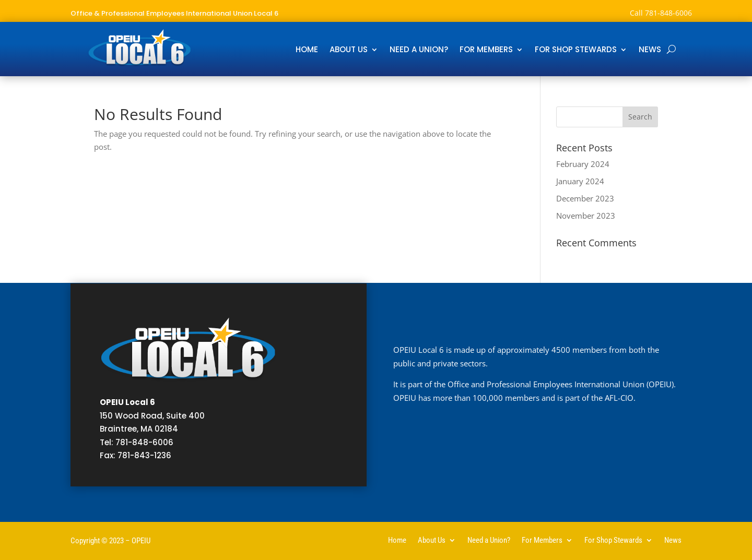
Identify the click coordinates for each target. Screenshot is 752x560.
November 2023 (586, 216)
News (650, 50)
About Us (349, 50)
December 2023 (585, 198)
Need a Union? (419, 50)
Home (307, 50)
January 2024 (580, 181)
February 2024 (583, 164)
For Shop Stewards (576, 50)
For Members (486, 50)
